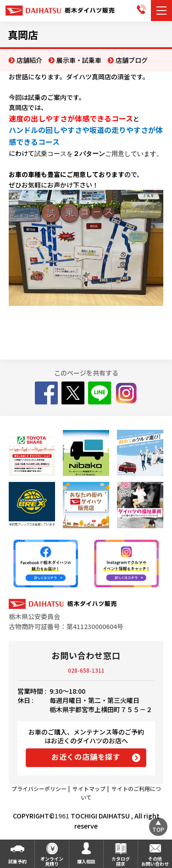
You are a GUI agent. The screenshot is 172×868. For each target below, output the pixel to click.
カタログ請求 (121, 861)
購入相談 (86, 861)
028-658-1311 (86, 670)
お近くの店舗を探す (86, 757)
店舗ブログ (132, 60)
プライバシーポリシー (39, 788)
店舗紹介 (29, 60)
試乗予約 (17, 861)
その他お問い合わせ (155, 861)
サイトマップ (89, 788)
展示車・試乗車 (79, 60)
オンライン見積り (52, 861)
